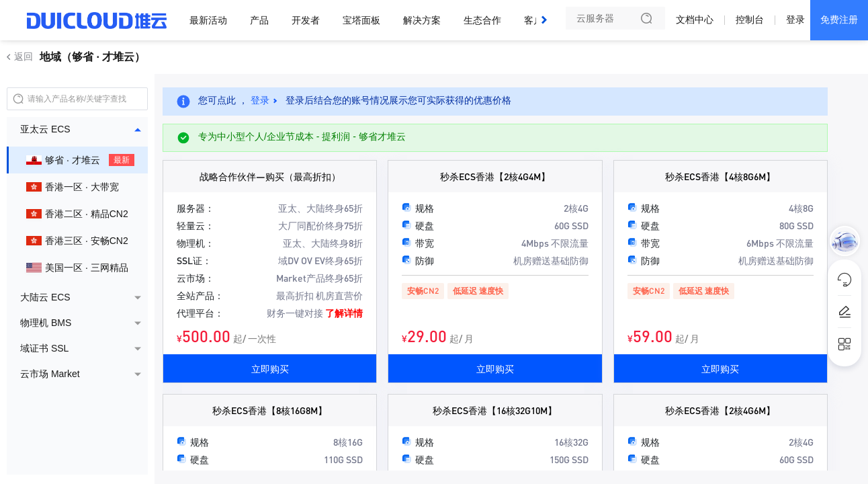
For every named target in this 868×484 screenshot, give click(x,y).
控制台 (750, 19)
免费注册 (839, 19)
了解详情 (344, 313)
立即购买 (270, 368)
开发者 (306, 20)
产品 (259, 20)
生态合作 (482, 20)
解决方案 (422, 20)
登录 (795, 19)
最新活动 (208, 20)
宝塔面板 (361, 20)
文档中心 (695, 19)
